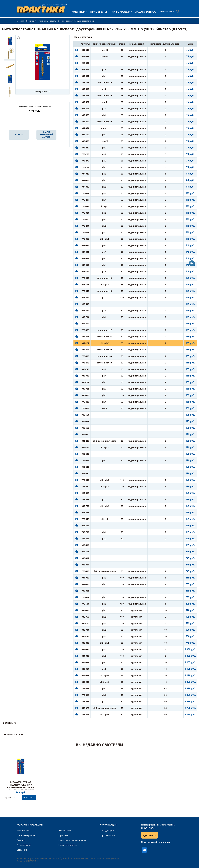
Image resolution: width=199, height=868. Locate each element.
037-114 (85, 271)
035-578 (85, 115)
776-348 (85, 206)
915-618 (85, 493)
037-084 (85, 245)
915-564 (85, 415)
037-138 (85, 284)
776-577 (85, 597)
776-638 (85, 715)
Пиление (21, 840)
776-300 (85, 219)
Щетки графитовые (67, 845)
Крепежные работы (48, 21)
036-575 (85, 395)
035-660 (85, 141)
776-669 (85, 460)
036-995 (85, 682)
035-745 (85, 369)
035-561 (85, 76)
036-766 (85, 623)
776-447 (85, 291)
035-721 (85, 389)
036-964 (85, 669)
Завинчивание (65, 21)
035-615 (85, 89)
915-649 (85, 467)
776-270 (85, 161)
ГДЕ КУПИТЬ (149, 835)
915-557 (85, 421)
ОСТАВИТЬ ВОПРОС (14, 734)
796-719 (85, 532)
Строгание (63, 835)
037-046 (85, 174)
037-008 (85, 180)
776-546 (85, 519)
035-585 (85, 610)
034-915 (85, 584)
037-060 (85, 265)
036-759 (85, 617)
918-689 (85, 63)
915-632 (85, 545)
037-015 (85, 187)
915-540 (85, 473)
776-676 (85, 500)
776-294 (85, 226)
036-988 (85, 675)
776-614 (85, 695)
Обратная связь (107, 835)
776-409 (85, 122)
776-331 (85, 193)
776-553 (85, 480)
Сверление (22, 850)
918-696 (85, 304)
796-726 (85, 539)
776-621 (85, 701)
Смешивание (64, 831)
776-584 (85, 604)
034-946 (85, 649)
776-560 (85, 486)
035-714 (85, 317)
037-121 (85, 343)
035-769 (85, 506)
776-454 (85, 350)
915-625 (85, 454)
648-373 (85, 708)
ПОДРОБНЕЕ (29, 797)
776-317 (85, 232)
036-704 (85, 630)
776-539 (85, 571)
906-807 (85, 558)
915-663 (85, 428)
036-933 (85, 662)
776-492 (85, 363)
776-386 (85, 83)
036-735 (85, 636)
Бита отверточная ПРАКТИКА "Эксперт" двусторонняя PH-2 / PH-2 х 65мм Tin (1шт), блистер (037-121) (21, 787)
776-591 (85, 688)
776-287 (85, 200)
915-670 (85, 434)
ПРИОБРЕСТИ (99, 12)
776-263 (85, 154)
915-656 (85, 513)
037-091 (85, 252)
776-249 (85, 148)
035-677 (85, 102)
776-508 (85, 408)
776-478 (85, 330)
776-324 (85, 213)
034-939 (85, 656)
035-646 (85, 50)
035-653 (85, 56)
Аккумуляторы (24, 831)
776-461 (85, 337)
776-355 (85, 239)
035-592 (85, 135)
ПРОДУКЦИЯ (78, 12)
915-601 (85, 552)
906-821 (85, 591)
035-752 (85, 311)
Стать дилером (107, 831)
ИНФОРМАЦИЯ (121, 12)
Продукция (31, 21)
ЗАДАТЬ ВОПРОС (145, 12)
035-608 (85, 109)
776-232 (85, 167)
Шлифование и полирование (72, 840)
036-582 (85, 298)
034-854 (85, 128)
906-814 (85, 565)
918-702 (85, 324)
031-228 (85, 441)
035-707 (85, 382)
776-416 (85, 96)
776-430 (85, 278)
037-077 (85, 258)
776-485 (85, 356)
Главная (20, 21)
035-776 (85, 447)
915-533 (85, 526)
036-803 (85, 643)
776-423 (85, 402)
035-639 (85, 69)
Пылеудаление (24, 845)
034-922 (85, 578)
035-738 (85, 376)
